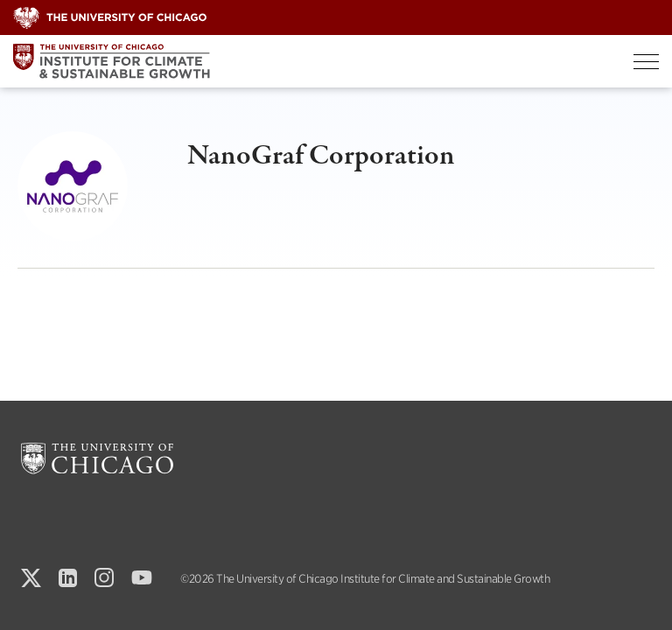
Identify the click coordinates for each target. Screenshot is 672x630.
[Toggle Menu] (646, 62)
